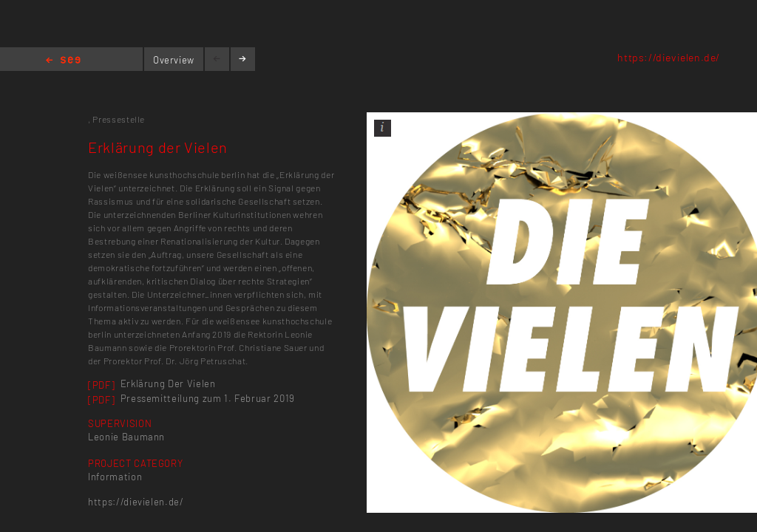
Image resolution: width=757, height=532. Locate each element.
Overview (174, 60)
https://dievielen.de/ (669, 57)
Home (63, 61)
